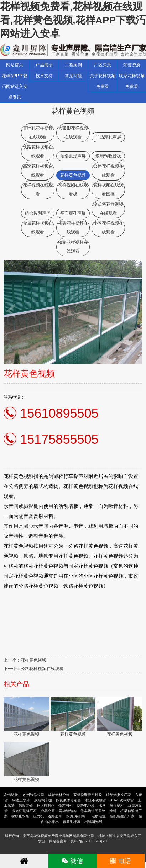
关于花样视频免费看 (103, 81)
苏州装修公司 (33, 795)
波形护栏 (117, 806)
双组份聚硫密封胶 (88, 795)
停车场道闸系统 (93, 811)
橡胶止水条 (20, 816)
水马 (102, 806)
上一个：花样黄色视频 (25, 660)
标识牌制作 (46, 806)
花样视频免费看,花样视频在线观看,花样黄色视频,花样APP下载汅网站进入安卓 (73, 20)
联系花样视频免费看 (132, 81)
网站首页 (15, 65)
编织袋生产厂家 (122, 816)
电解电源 (99, 816)
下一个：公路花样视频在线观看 (33, 669)
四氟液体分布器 (68, 800)
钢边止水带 (21, 800)
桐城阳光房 (93, 822)
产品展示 (44, 65)
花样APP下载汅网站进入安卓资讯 (15, 86)
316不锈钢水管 (122, 800)
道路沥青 (55, 816)
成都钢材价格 (59, 795)
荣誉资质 (132, 65)
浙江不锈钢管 (95, 800)
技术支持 (44, 76)
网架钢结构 (68, 811)
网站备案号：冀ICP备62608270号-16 (79, 841)
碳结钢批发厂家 (119, 795)
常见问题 (73, 76)
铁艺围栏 (66, 806)
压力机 (38, 816)
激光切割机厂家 (24, 811)
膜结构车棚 (43, 800)
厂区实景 (103, 65)
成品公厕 (48, 811)
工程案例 (73, 65)
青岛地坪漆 (72, 822)
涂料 (113, 811)
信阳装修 (26, 806)
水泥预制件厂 (77, 816)
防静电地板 (86, 806)
